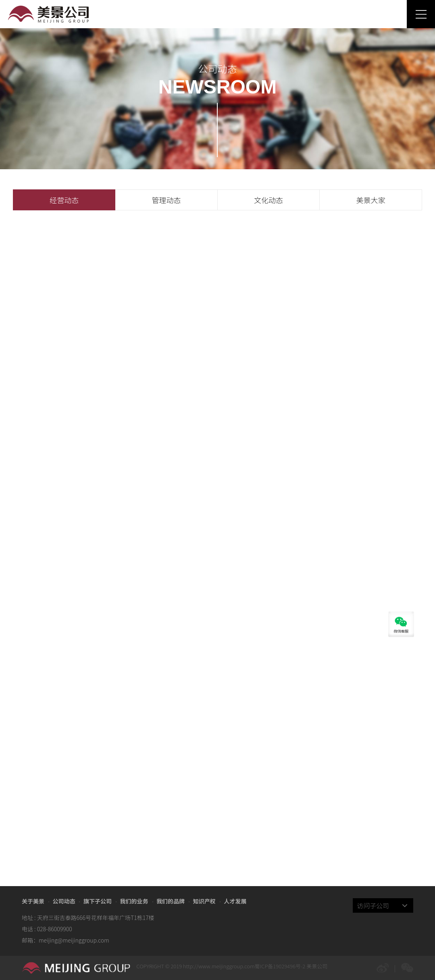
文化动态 (268, 200)
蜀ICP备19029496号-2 (280, 966)
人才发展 (235, 901)
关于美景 (33, 901)
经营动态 (64, 200)
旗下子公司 (98, 901)
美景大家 (370, 200)
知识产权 (204, 901)
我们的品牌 (171, 901)
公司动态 (64, 901)
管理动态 (167, 200)
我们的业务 (134, 901)
